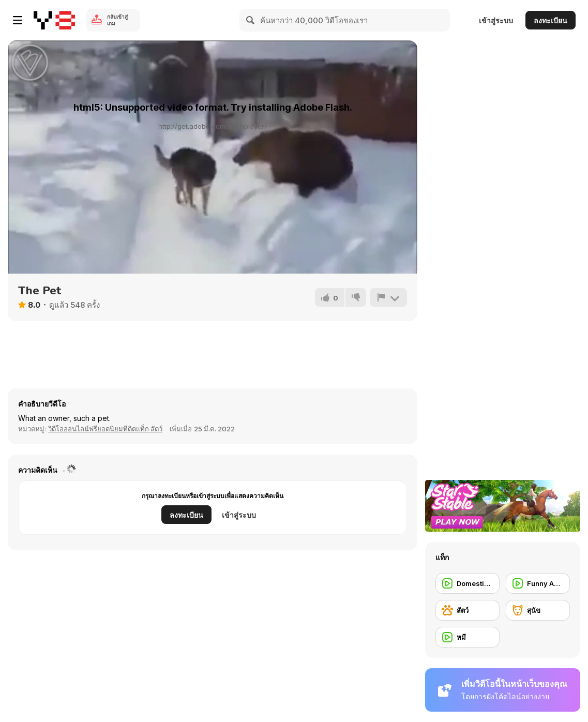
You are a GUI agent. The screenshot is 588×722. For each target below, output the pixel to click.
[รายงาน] (388, 297)
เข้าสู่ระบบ (496, 20)
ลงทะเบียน (551, 20)
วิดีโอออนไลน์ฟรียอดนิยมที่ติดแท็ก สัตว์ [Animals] (105, 429)
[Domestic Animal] (468, 583)
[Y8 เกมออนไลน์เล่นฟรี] (54, 20)
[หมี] (468, 637)
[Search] (251, 20)
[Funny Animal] (538, 583)
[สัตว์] (468, 610)
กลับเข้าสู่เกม (117, 20)
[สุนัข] (538, 610)
